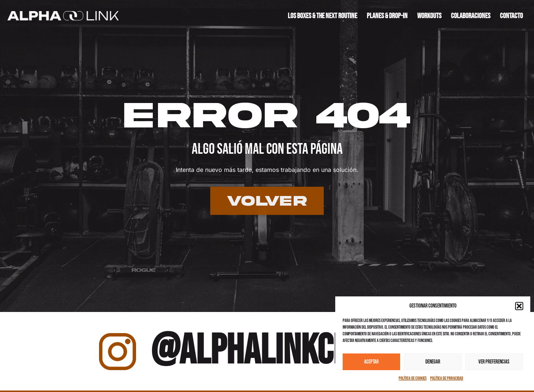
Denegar (433, 362)
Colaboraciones (471, 16)
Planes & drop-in (387, 16)
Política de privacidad (447, 378)
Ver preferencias (494, 362)
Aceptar (371, 362)
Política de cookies (413, 378)
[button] (519, 306)
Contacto (511, 16)
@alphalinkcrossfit (293, 351)
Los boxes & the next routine (322, 16)
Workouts (429, 16)
